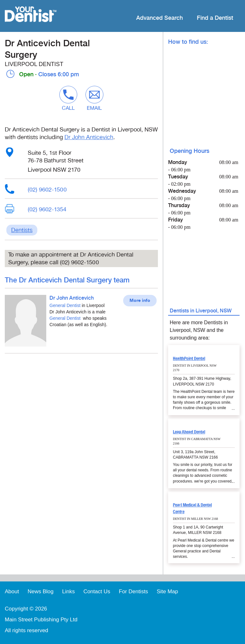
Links (69, 592)
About (12, 592)
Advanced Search (160, 18)
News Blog (40, 592)
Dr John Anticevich (89, 137)
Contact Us (97, 592)
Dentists (22, 230)
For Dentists (133, 592)
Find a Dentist (215, 18)
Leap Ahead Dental (189, 432)
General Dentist (65, 305)
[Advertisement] (81, 403)
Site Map (167, 592)
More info (140, 301)
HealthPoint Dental (189, 358)
